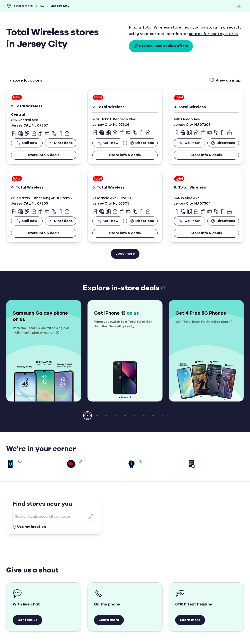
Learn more (109, 620)
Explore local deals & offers (161, 46)
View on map (225, 80)
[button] (87, 416)
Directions (61, 143)
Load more (125, 254)
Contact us (27, 620)
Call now (27, 143)
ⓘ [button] (163, 288)
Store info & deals (44, 155)
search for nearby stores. (214, 34)
